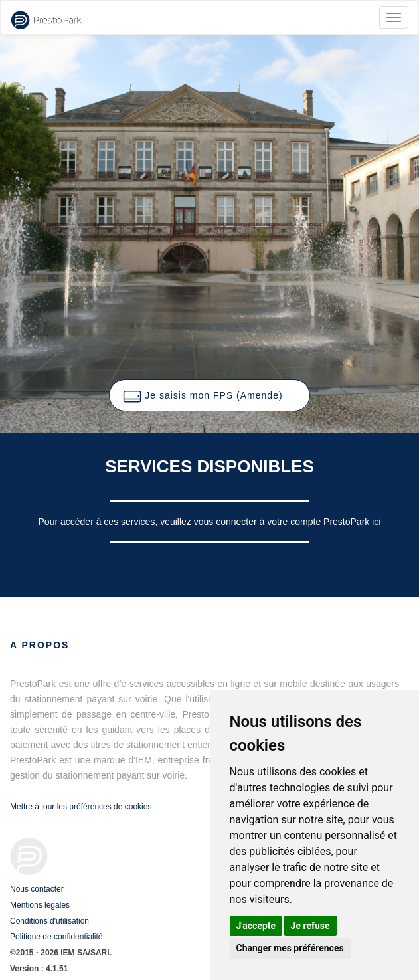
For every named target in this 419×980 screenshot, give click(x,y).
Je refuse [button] (310, 926)
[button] (209, 395)
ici (376, 522)
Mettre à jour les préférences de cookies (81, 807)
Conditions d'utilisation (49, 921)
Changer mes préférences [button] (290, 948)
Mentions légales (40, 905)
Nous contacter (37, 889)
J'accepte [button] (256, 926)
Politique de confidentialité (56, 937)
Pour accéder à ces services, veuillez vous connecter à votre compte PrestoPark (206, 522)
